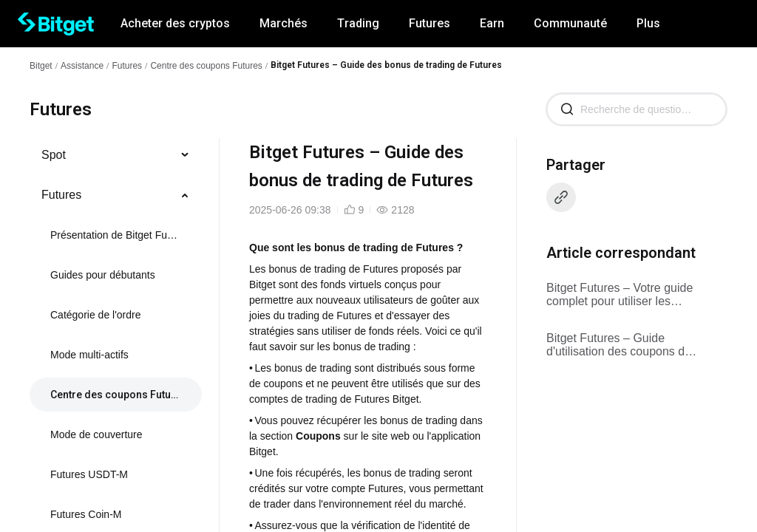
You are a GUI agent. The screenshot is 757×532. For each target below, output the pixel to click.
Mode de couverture (96, 434)
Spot (54, 155)
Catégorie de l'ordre (96, 315)
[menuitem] (116, 155)
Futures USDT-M (89, 474)
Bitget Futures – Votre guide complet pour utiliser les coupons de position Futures (621, 295)
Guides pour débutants (103, 275)
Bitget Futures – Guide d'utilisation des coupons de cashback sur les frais (619, 345)
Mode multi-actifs (89, 355)
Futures (127, 66)
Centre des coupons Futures (206, 66)
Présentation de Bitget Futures (114, 235)
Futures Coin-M (86, 514)
